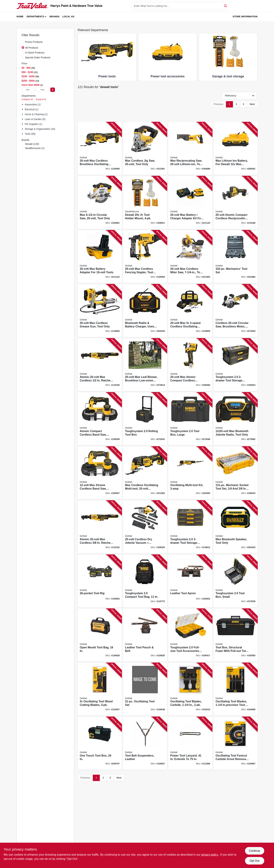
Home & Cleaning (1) (36, 114)
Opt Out (254, 861)
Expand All (41, 99)
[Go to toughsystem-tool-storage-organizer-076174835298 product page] (236, 365)
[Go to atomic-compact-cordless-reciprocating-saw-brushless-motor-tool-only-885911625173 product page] (236, 203)
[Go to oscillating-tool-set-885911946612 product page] (145, 689)
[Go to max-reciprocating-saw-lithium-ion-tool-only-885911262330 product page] (190, 149)
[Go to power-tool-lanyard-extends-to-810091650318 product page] (190, 743)
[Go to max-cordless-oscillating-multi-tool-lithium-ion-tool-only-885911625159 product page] (145, 473)
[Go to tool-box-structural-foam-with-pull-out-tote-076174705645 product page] (236, 635)
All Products (32, 48)
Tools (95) (30, 134)
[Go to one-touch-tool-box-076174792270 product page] (100, 743)
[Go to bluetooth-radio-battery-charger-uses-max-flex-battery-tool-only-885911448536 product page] (145, 311)
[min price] (28, 90)
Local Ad (68, 17)
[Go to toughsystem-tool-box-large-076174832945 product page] (190, 419)
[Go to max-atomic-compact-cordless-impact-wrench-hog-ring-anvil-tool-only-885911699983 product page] (190, 365)
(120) (32, 144)
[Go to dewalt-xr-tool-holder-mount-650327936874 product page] (145, 203)
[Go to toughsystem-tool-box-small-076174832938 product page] (236, 581)
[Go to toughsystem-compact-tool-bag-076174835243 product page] (145, 581)
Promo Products (34, 42)
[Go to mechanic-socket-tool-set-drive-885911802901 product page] (236, 473)
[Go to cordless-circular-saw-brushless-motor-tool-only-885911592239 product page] (236, 311)
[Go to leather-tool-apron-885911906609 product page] (190, 581)
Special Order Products (38, 57)
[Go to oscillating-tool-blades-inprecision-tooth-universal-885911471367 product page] (236, 689)
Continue (254, 851)
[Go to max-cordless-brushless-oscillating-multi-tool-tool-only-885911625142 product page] (100, 149)
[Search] (226, 6)
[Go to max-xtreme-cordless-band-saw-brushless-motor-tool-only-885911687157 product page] (100, 473)
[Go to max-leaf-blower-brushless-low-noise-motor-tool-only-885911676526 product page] (145, 365)
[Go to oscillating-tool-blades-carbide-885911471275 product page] (190, 689)
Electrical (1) (32, 109)
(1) (35, 148)
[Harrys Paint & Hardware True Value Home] (32, 6)
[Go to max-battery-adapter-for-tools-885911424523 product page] (100, 257)
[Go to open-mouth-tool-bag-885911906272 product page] (100, 635)
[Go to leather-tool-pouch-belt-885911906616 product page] (145, 635)
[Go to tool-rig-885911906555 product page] (100, 581)
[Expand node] (23, 104)
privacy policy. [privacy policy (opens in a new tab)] (210, 855)
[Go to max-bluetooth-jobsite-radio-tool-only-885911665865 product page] (236, 419)
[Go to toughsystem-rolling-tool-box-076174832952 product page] (145, 419)
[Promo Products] (23, 42)
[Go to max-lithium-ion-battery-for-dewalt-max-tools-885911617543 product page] (236, 149)
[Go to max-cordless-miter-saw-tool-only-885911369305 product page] (190, 257)
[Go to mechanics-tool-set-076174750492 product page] (236, 257)
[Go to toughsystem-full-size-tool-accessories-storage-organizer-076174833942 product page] (190, 635)
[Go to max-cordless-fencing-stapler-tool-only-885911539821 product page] (145, 257)
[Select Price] (53, 90)
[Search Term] (180, 6)
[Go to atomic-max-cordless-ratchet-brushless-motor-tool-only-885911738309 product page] (100, 365)
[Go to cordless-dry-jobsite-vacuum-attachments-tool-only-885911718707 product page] (145, 527)
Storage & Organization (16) (40, 129)
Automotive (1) (33, 104)
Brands (55, 17)
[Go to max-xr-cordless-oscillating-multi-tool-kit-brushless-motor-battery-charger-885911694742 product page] (190, 311)
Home (20, 17)
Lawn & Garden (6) (35, 119)
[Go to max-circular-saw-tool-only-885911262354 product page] (100, 203)
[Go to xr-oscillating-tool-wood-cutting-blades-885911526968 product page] (100, 689)
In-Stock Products (35, 53)
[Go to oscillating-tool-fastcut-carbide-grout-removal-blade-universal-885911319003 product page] (236, 743)
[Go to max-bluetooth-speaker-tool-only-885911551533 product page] (236, 527)
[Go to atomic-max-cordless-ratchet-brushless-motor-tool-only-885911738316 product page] (100, 527)
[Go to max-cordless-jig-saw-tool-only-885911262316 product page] (145, 149)
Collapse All (27, 99)
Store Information (245, 17)
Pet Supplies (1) (34, 124)
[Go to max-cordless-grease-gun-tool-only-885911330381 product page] (100, 311)
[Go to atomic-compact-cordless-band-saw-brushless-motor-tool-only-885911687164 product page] (100, 419)
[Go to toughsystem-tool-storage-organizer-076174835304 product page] (190, 527)
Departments (35, 17)
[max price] (42, 90)
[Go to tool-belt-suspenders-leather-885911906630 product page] (145, 743)
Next (252, 104)
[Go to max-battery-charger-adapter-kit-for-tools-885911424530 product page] (190, 203)
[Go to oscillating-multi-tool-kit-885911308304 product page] (190, 473)
